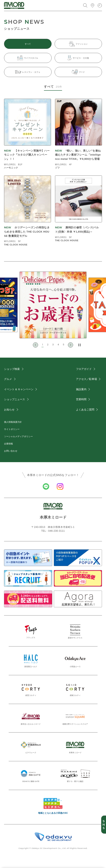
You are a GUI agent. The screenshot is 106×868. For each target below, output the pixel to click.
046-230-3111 (57, 531)
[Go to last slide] (35, 345)
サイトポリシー (12, 429)
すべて (28, 44)
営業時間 (81, 399)
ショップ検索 (12, 369)
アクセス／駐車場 (86, 379)
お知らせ (9, 410)
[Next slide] (71, 345)
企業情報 (8, 444)
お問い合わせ (11, 451)
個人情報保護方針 (13, 422)
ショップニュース (15, 399)
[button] (43, 345)
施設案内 (81, 389)
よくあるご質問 (85, 410)
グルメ (8, 379)
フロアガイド (84, 369)
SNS (104, 825)
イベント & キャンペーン (19, 389)
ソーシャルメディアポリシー (18, 436)
